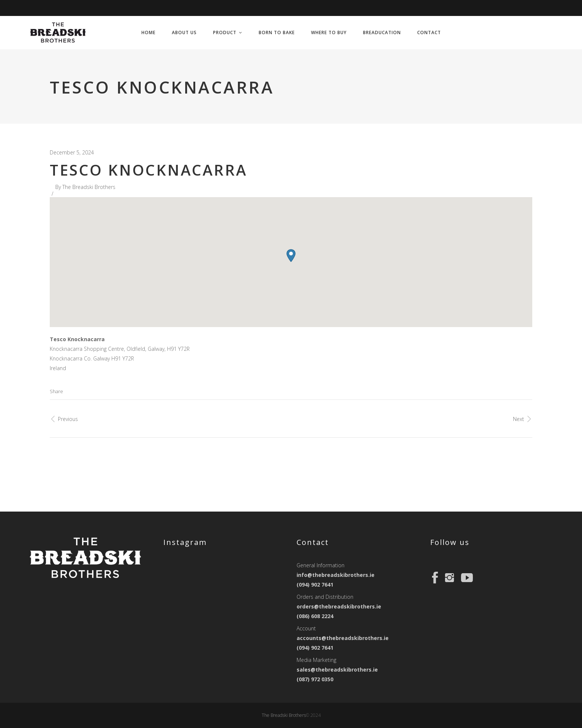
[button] (291, 256)
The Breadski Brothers (89, 187)
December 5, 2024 (72, 152)
